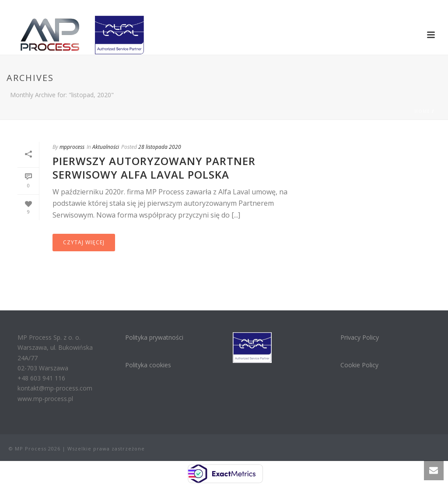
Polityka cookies (148, 365)
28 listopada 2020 (160, 147)
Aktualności (106, 147)
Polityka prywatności (154, 337)
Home (422, 111)
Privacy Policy (360, 337)
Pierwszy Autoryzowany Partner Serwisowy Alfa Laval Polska (154, 168)
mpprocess (72, 147)
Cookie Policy (359, 365)
